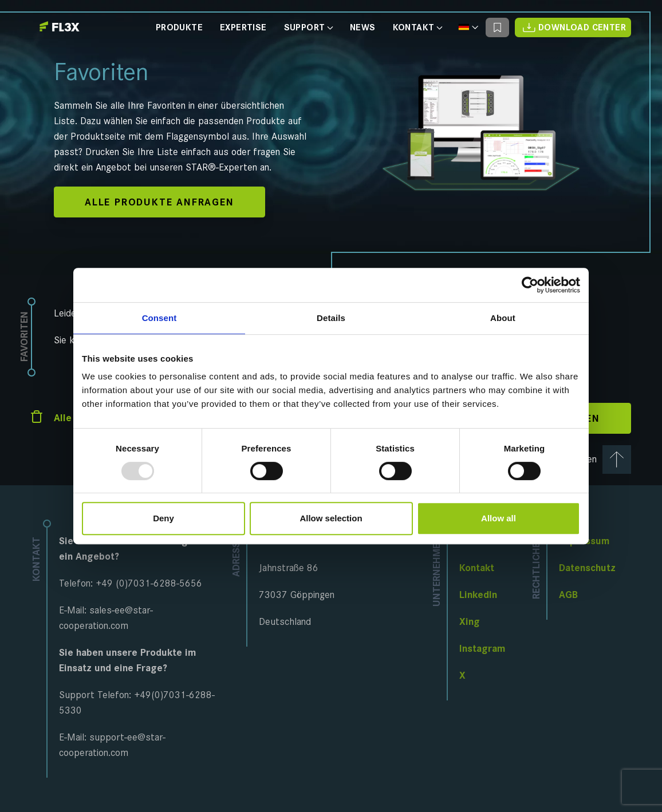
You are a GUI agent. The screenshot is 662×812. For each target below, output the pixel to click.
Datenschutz (587, 568)
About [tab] (503, 318)
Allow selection (331, 518)
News (363, 28)
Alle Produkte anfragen (159, 202)
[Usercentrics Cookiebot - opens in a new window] (530, 285)
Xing (470, 621)
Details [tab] (331, 318)
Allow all (499, 518)
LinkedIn (478, 595)
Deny (163, 518)
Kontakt (417, 28)
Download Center (573, 27)
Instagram (482, 648)
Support (308, 28)
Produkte (179, 28)
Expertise (243, 28)
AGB (568, 595)
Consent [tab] (159, 318)
